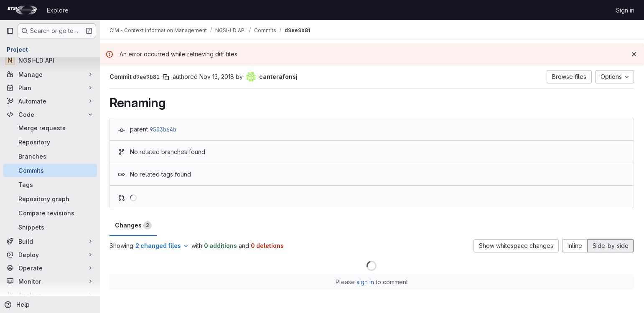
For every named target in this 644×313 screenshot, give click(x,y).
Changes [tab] (134, 225)
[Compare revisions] (50, 213)
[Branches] (50, 156)
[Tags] (50, 184)
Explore (58, 10)
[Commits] (50, 170)
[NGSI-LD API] (50, 60)
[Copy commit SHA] (167, 77)
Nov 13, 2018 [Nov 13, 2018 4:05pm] (218, 77)
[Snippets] (50, 227)
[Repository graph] (50, 199)
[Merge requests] (50, 128)
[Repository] (50, 142)
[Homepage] (22, 10)
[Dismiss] (634, 54)
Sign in (625, 10)
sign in (366, 282)
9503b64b (164, 129)
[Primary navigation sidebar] (10, 31)
